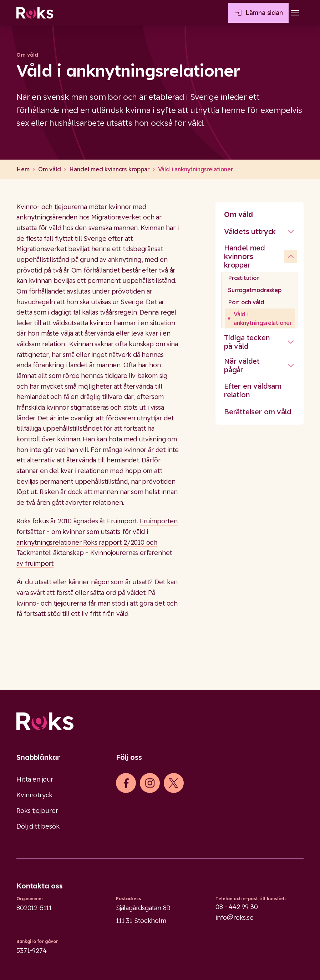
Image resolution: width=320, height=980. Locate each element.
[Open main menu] (295, 13)
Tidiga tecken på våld (247, 342)
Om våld (238, 214)
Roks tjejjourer (37, 811)
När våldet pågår (242, 365)
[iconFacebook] (126, 783)
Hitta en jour (35, 779)
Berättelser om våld (258, 412)
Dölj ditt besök (38, 826)
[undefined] (291, 256)
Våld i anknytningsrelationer (263, 318)
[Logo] (160, 721)
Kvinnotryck (34, 795)
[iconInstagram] (150, 783)
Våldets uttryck (250, 231)
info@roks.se (235, 917)
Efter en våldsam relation (253, 390)
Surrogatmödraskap (255, 290)
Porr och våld (246, 302)
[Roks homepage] (35, 13)
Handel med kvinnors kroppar (245, 256)
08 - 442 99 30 (237, 907)
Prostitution (244, 278)
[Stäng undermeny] (291, 232)
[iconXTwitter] (174, 783)
